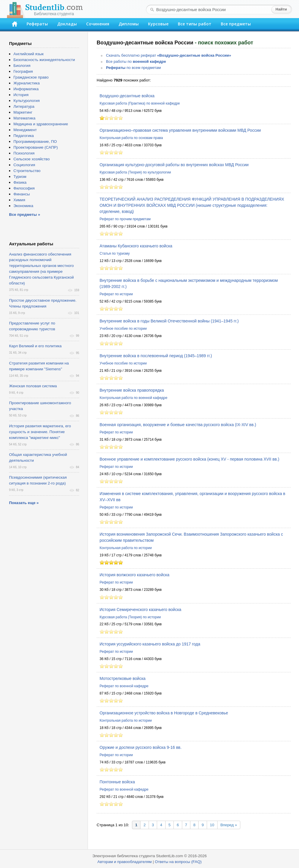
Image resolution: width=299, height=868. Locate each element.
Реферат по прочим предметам (125, 219)
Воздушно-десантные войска (127, 96)
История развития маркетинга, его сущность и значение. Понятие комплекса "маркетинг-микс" (40, 432)
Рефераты (37, 24)
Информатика (26, 89)
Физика (20, 182)
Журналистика (27, 83)
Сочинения (98, 24)
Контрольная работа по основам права (131, 138)
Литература (24, 106)
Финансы (22, 194)
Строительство (27, 171)
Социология (24, 165)
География (23, 71)
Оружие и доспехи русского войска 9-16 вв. (141, 747)
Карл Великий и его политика (35, 346)
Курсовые (158, 24)
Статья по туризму (115, 254)
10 (212, 825)
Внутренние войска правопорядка (132, 390)
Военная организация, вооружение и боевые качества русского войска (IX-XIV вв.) (178, 425)
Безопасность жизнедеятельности (44, 60)
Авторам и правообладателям (125, 862)
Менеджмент (25, 130)
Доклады (67, 24)
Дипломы (129, 24)
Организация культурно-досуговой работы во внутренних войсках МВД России (174, 165)
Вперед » (229, 825)
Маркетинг (23, 112)
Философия (24, 188)
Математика (24, 118)
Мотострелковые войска (122, 678)
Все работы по (136, 61)
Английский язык (28, 54)
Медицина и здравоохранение (41, 124)
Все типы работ (195, 24)
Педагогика (24, 136)
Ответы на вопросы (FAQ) (178, 862)
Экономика (23, 206)
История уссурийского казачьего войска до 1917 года (150, 644)
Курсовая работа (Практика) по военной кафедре (140, 103)
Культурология (27, 101)
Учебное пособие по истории (123, 329)
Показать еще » (24, 503)
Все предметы (236, 24)
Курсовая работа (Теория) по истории (130, 617)
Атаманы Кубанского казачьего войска (136, 246)
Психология (24, 153)
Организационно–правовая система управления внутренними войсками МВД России (180, 130)
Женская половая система (33, 386)
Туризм (20, 177)
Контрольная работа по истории (126, 548)
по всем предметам (133, 68)
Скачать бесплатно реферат (169, 55)
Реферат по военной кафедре (124, 686)
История (21, 95)
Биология (22, 66)
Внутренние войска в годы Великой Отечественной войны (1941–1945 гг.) (169, 321)
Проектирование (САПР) (36, 147)
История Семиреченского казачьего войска (140, 610)
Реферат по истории (116, 294)
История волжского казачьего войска (134, 575)
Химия (19, 200)
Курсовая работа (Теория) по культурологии (135, 172)
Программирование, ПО (35, 142)
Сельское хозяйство (32, 159)
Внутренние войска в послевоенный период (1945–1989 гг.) (156, 356)
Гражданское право (31, 77)
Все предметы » (25, 215)
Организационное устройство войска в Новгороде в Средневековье (164, 713)
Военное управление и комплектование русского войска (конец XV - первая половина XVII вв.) (189, 459)
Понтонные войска (117, 782)
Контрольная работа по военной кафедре (133, 398)
